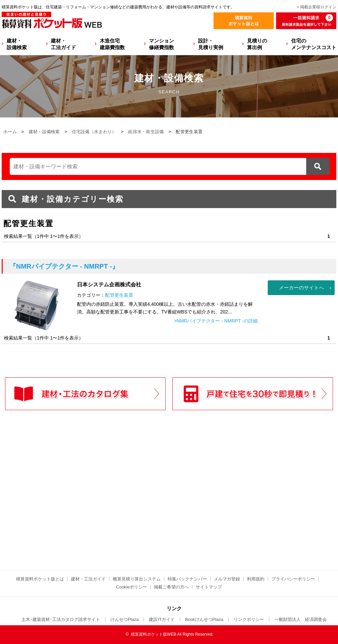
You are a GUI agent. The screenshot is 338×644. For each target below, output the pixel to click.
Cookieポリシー (132, 587)
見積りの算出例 (257, 44)
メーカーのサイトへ (301, 288)
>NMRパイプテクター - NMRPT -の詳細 (216, 321)
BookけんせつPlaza (204, 619)
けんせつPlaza (125, 619)
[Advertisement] (110, 504)
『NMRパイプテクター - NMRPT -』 (64, 266)
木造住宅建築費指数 (112, 44)
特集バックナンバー (187, 579)
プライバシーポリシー (293, 579)
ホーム (10, 132)
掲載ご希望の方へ (171, 587)
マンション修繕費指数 (161, 44)
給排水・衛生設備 (146, 132)
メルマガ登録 (227, 579)
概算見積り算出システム (137, 579)
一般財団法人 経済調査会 (301, 619)
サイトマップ (209, 587)
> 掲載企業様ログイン (317, 7)
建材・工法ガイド (63, 44)
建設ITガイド (162, 619)
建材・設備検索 (17, 44)
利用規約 (256, 579)
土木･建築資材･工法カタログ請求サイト (61, 619)
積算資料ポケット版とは (40, 579)
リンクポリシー (249, 619)
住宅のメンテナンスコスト (314, 44)
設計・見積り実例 (211, 44)
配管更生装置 (119, 295)
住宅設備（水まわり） (94, 132)
